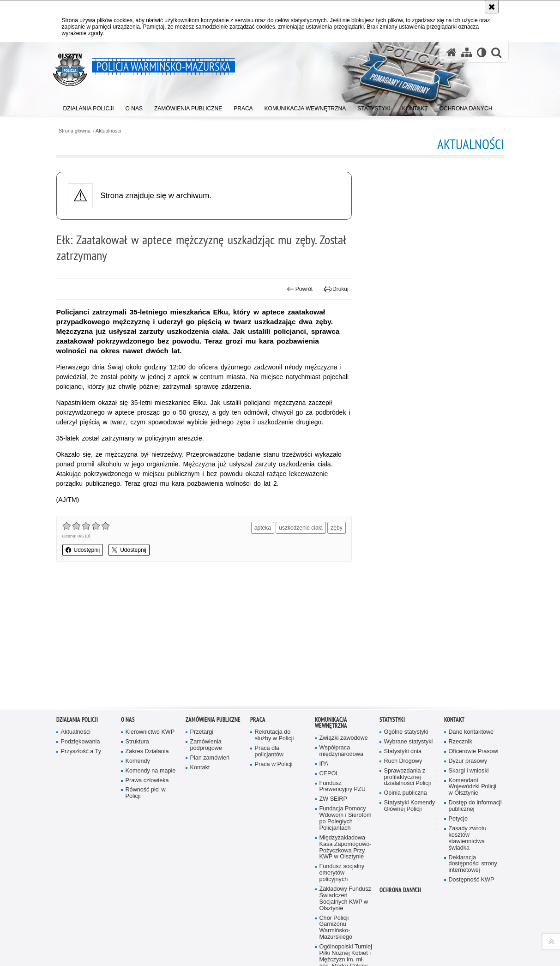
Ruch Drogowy (403, 641)
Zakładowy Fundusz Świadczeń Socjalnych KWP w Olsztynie (345, 778)
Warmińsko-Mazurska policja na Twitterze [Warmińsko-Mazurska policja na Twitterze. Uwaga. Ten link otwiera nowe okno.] (107, 939)
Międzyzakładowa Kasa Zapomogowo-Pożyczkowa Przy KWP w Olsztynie (346, 727)
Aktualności (108, 131)
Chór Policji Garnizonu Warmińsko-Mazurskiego (336, 807)
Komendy (138, 641)
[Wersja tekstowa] (482, 52)
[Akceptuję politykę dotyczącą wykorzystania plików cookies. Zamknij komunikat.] (492, 7)
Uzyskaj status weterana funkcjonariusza (340, 894)
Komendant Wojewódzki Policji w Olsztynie (473, 667)
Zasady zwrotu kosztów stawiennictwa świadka (468, 718)
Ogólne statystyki (406, 612)
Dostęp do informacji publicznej (475, 685)
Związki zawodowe (344, 618)
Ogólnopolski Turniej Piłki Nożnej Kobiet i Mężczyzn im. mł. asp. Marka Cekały (346, 836)
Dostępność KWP (472, 759)
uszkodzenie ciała (301, 528)
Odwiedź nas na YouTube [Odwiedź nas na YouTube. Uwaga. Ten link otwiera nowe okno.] (75, 939)
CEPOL (329, 653)
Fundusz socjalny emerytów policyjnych (342, 752)
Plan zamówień (210, 637)
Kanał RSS (60, 939)
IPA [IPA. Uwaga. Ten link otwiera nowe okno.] (324, 643)
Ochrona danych (400, 770)
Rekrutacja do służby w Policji (274, 615)
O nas (128, 599)
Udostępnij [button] (83, 550)
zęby (336, 528)
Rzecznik (461, 621)
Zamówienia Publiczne (213, 599)
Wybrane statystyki (409, 621)
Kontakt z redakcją (255, 935)
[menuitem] (89, 106)
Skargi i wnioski (469, 650)
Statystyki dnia (403, 631)
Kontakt (200, 647)
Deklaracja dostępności (260, 958)
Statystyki (392, 599)
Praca (258, 599)
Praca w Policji (274, 644)
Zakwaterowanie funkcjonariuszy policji (341, 862)
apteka (263, 528)
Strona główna (75, 131)
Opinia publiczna (406, 673)
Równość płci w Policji (146, 673)
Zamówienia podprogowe (206, 625)
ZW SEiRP (333, 679)
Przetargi (202, 612)
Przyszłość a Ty (81, 631)
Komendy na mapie (151, 650)
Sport (326, 878)
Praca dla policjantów (269, 631)
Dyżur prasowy (468, 641)
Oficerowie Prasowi (474, 631)
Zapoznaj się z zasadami (350, 954)
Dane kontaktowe (471, 612)
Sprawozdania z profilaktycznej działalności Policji (408, 657)
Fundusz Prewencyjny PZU (343, 666)
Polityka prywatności (345, 960)
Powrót (300, 289)
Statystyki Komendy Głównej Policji (410, 685)
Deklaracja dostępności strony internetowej (473, 743)
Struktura (137, 621)
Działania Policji (77, 599)
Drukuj (336, 289)
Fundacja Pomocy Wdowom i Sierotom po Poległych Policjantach (346, 698)
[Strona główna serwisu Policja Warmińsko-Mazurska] (452, 52)
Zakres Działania (147, 631)
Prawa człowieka (147, 660)
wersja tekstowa (427, 935)
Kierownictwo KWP (150, 612)
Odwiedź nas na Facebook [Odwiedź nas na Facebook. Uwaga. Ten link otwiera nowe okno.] (91, 939)
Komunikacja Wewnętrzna (331, 602)
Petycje (458, 698)
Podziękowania (81, 621)
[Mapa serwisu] (467, 52)
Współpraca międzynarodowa (341, 631)
